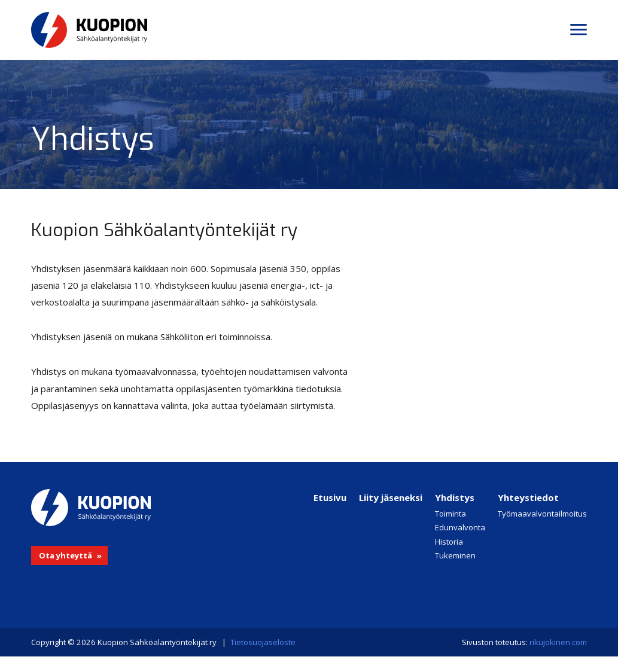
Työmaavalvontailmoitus (542, 514)
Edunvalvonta (460, 527)
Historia (449, 542)
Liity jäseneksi (391, 497)
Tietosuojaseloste (263, 642)
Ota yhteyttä (66, 555)
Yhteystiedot (528, 497)
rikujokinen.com (558, 642)
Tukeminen (455, 555)
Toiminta (450, 514)
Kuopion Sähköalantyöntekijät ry (127, 30)
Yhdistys (455, 497)
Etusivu (330, 497)
